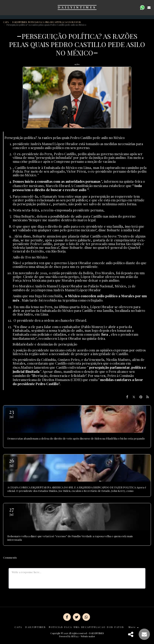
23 (11, 413)
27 (11, 511)
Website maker (88, 636)
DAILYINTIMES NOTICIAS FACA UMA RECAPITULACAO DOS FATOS (47, 22)
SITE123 (75, 636)
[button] (4, 7)
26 (11, 462)
